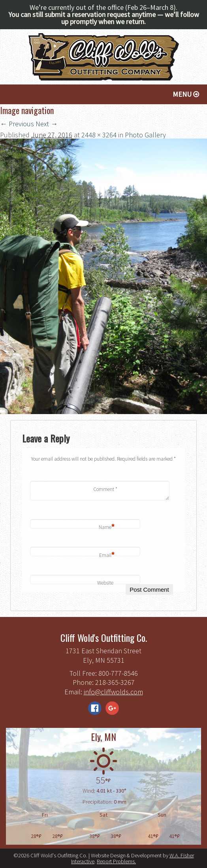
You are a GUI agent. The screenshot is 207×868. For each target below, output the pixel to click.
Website (105, 583)
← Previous (17, 124)
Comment (105, 489)
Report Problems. (116, 861)
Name (107, 528)
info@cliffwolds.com (113, 692)
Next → (47, 124)
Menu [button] (186, 94)
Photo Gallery (145, 135)
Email (107, 556)
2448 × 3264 (99, 135)
